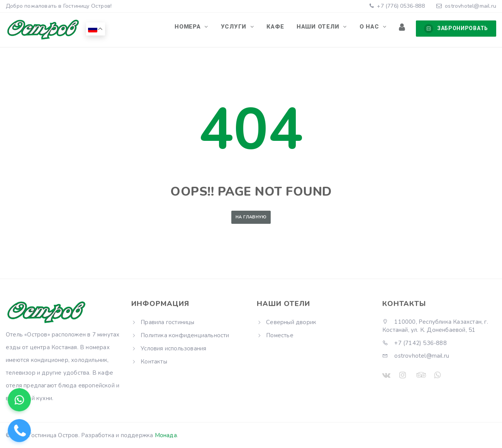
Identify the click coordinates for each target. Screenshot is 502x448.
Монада (166, 435)
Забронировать (456, 29)
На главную (251, 217)
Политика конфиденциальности (185, 335)
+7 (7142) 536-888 (415, 343)
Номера (203, 28)
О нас (374, 28)
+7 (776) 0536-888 (400, 6)
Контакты (154, 362)
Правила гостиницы (167, 322)
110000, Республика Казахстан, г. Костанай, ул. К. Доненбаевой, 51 (435, 326)
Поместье (280, 335)
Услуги (246, 28)
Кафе (284, 28)
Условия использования (173, 348)
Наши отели (325, 28)
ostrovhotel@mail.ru (471, 6)
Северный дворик (291, 322)
